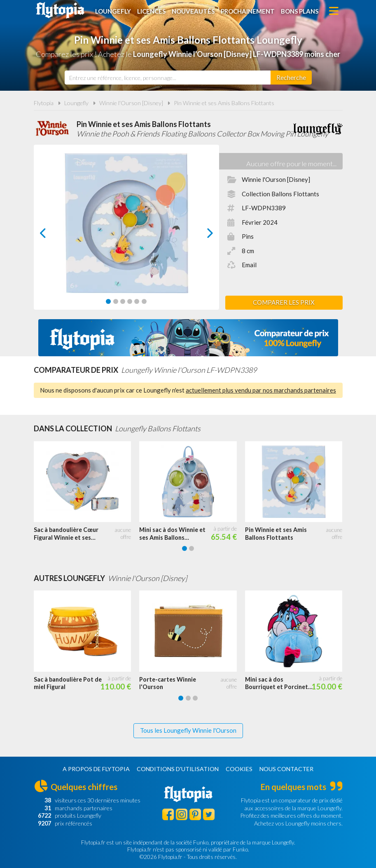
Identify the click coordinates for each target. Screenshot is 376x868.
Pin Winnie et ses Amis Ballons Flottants (224, 103)
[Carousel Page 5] (137, 301)
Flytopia (60, 10)
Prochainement (248, 11)
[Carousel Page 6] (144, 301)
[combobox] (168, 78)
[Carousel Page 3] (123, 301)
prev (52, 235)
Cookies (239, 769)
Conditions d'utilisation (178, 769)
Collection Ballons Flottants (280, 194)
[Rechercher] (291, 78)
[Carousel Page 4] (130, 301)
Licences (151, 11)
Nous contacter (286, 769)
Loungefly (113, 11)
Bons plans (300, 11)
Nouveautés (193, 11)
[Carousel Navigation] (126, 233)
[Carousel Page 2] (116, 301)
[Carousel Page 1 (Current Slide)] (108, 301)
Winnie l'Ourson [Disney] (131, 103)
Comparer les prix (284, 302)
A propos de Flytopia (96, 769)
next (200, 235)
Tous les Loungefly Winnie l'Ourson (188, 730)
